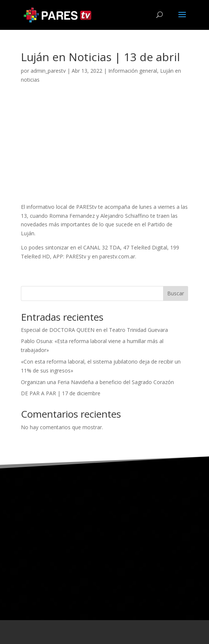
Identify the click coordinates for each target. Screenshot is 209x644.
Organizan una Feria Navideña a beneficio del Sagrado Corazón (97, 382)
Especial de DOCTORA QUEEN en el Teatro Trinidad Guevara (94, 330)
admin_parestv (48, 71)
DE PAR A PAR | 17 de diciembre (61, 393)
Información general (133, 71)
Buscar (176, 293)
